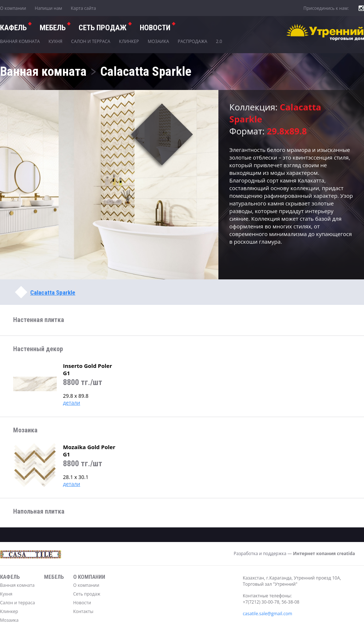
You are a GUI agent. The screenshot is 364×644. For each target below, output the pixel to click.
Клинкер (129, 41)
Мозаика (159, 41)
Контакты (83, 611)
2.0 (219, 41)
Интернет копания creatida (324, 553)
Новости (155, 28)
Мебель (53, 28)
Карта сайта (84, 8)
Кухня (55, 41)
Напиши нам (49, 8)
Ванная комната (20, 41)
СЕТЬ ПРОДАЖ (103, 28)
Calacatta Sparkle (53, 292)
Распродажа (192, 41)
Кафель (13, 28)
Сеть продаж (87, 594)
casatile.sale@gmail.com (268, 614)
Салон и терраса (91, 41)
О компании (13, 8)
